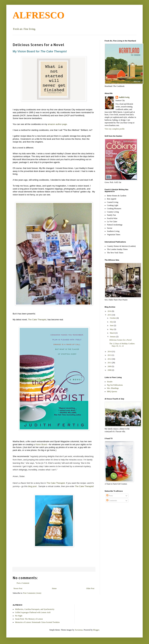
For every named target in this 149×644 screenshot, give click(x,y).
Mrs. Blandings (113, 388)
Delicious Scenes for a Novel (120, 340)
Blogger (96, 630)
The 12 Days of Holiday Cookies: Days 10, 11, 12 (122, 345)
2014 (110, 352)
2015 (110, 315)
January (113, 337)
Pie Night (19, 616)
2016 (110, 311)
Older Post (90, 588)
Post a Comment (23, 583)
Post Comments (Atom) (32, 593)
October (113, 318)
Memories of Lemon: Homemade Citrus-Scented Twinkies (37, 622)
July (112, 322)
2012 (110, 359)
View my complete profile (115, 129)
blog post (32, 486)
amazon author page (57, 124)
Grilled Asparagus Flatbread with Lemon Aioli (33, 612)
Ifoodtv (110, 382)
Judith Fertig (124, 97)
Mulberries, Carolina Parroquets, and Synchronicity (35, 609)
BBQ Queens (112, 392)
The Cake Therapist (37, 320)
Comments (112, 501)
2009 (110, 366)
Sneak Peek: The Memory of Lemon (29, 619)
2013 (110, 355)
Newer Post (18, 588)
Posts (110, 496)
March (113, 333)
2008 (110, 370)
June (112, 325)
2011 (110, 363)
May (112, 329)
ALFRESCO (39, 15)
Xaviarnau (79, 630)
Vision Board (41, 444)
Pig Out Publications (115, 385)
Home (54, 588)
